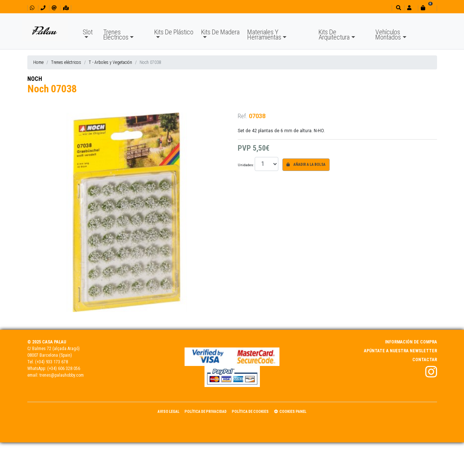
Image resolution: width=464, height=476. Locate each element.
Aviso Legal (169, 412)
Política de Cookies (250, 412)
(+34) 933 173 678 (51, 362)
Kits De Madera (220, 32)
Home (38, 62)
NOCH (35, 79)
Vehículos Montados (388, 35)
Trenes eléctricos (66, 62)
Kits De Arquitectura (334, 35)
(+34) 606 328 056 (64, 369)
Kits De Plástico (174, 32)
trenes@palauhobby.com (62, 375)
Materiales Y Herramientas (264, 35)
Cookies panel (290, 412)
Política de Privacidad (206, 412)
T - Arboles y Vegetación (110, 62)
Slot (88, 32)
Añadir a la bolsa (306, 165)
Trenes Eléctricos (116, 35)
